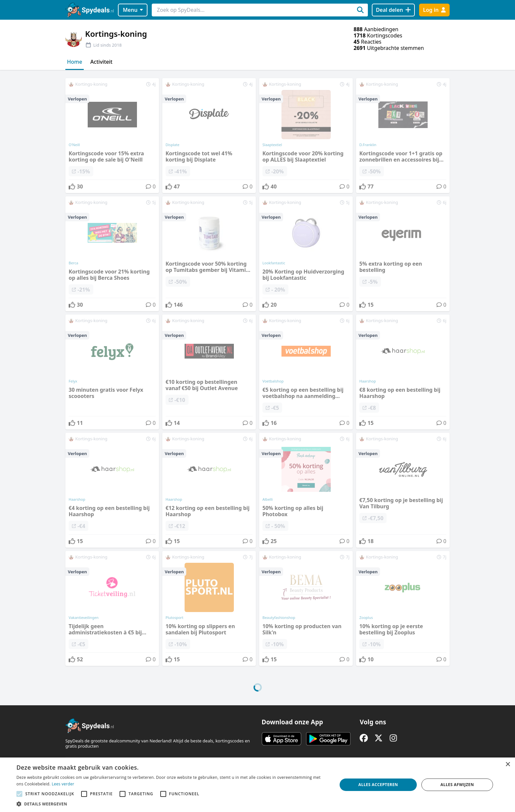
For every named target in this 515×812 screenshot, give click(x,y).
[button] (172, 804)
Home (75, 62)
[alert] (257, 785)
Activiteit (101, 62)
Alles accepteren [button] (378, 785)
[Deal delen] (393, 10)
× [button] (508, 765)
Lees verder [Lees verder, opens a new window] (63, 784)
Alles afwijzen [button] (457, 785)
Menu (133, 10)
